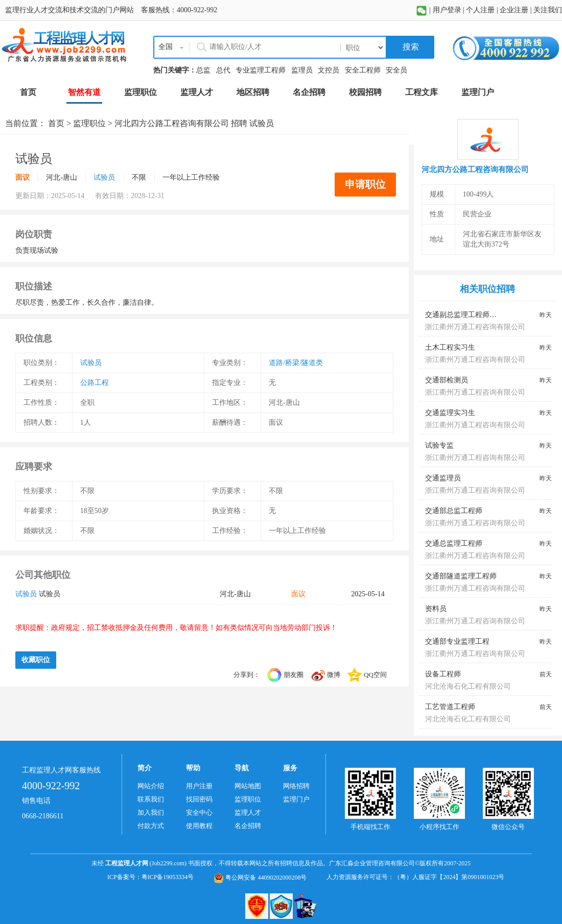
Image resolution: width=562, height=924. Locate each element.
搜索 (410, 47)
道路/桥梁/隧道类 (296, 363)
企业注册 (514, 10)
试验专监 (439, 445)
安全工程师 (363, 70)
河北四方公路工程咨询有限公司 (172, 123)
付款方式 (151, 826)
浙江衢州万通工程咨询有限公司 (475, 327)
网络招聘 (296, 786)
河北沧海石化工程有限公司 (468, 686)
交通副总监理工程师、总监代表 (475, 315)
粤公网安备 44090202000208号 (260, 878)
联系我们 (151, 799)
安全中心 (199, 812)
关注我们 (548, 10)
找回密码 (199, 799)
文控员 (329, 70)
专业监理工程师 (261, 70)
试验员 (104, 177)
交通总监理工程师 (454, 543)
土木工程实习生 (450, 347)
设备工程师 (443, 674)
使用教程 (199, 826)
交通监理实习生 (450, 413)
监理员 (302, 70)
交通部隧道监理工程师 (461, 576)
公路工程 (95, 383)
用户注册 (199, 786)
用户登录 (447, 10)
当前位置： (27, 123)
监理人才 (248, 812)
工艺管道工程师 (450, 707)
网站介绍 (151, 786)
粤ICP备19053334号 (168, 877)
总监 (203, 70)
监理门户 (296, 799)
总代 (223, 70)
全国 (166, 47)
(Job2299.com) (168, 863)
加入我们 (151, 812)
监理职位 (89, 123)
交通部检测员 (447, 380)
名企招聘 (248, 826)
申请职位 (365, 184)
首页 (56, 123)
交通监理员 (443, 478)
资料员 (436, 609)
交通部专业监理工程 (457, 641)
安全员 (396, 70)
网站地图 (248, 786)
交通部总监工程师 (454, 511)
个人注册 (480, 10)
